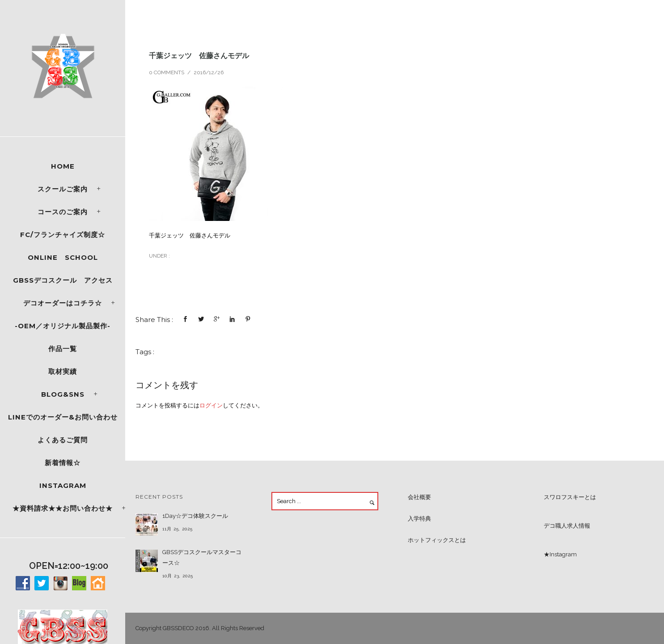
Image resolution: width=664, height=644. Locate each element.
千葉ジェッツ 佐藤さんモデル (199, 55)
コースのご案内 (63, 212)
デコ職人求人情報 (567, 526)
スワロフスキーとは (570, 497)
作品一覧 (63, 349)
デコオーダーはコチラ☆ (63, 303)
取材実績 (63, 371)
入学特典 (419, 519)
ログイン (211, 405)
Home (63, 166)
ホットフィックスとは (437, 540)
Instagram (63, 485)
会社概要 (419, 497)
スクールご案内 (63, 189)
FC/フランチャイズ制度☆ (63, 235)
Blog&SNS (63, 394)
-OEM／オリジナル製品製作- (63, 326)
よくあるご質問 (63, 440)
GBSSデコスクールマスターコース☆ (202, 557)
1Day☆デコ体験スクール (195, 516)
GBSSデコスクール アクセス (63, 280)
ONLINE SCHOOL (63, 257)
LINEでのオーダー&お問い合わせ (63, 417)
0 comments (167, 72)
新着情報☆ (63, 463)
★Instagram (560, 554)
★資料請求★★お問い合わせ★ (63, 508)
